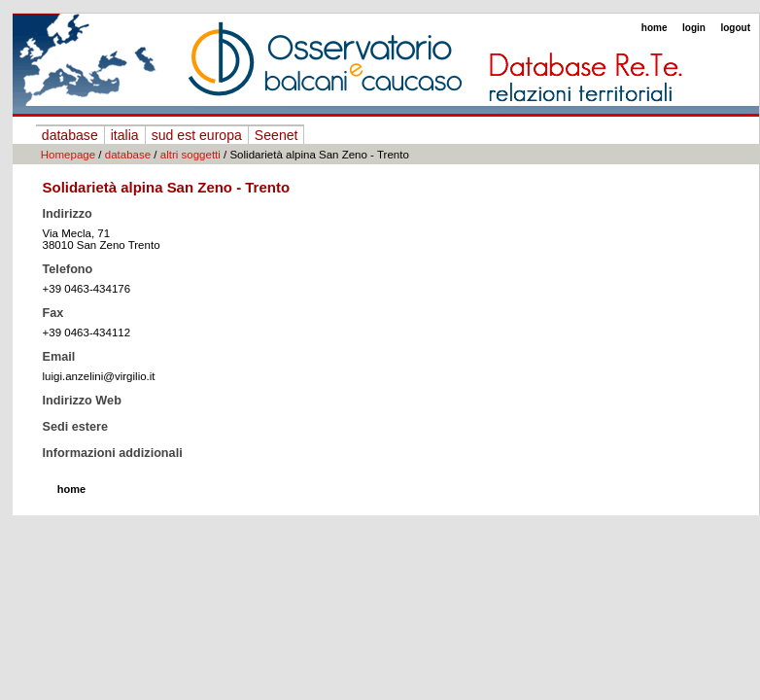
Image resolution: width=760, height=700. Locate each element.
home (655, 28)
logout (735, 28)
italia (125, 135)
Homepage (68, 155)
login (694, 28)
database (70, 135)
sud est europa (197, 135)
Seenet (276, 135)
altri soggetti (190, 155)
